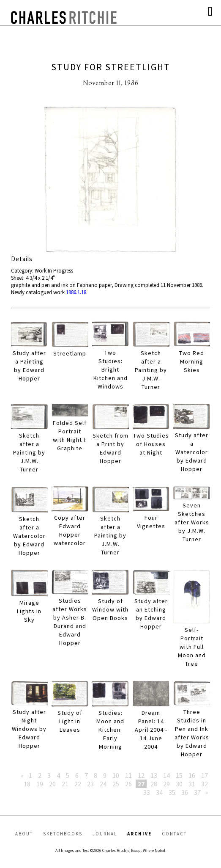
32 (205, 784)
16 (192, 775)
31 (192, 784)
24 (103, 784)
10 (116, 775)
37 (197, 792)
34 (159, 792)
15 (179, 775)
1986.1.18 (76, 292)
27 (141, 784)
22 (78, 784)
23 (90, 784)
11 (128, 775)
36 (185, 792)
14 (166, 775)
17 (205, 775)
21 (65, 784)
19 (40, 784)
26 (128, 784)
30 (179, 784)
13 (154, 775)
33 (147, 792)
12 (141, 775)
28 (154, 784)
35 (172, 792)
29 (166, 784)
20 (52, 784)
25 (116, 784)
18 (27, 784)
